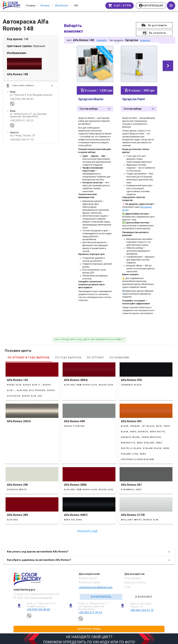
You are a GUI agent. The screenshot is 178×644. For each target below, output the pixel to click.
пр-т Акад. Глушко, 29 (22, 139)
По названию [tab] (120, 356)
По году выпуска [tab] (68, 356)
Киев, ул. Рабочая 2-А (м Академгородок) (41, 603)
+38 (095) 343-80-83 (22, 102)
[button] (31, 89)
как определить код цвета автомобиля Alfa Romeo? (89, 338)
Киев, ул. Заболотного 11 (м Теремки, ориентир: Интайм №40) (94, 605)
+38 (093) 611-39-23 (22, 124)
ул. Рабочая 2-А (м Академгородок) (31, 98)
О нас (128, 585)
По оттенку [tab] (95, 356)
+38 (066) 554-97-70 (22, 143)
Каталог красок (88, 577)
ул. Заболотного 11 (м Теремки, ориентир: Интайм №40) (29, 118)
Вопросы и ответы (89, 581)
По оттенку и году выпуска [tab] (29, 356)
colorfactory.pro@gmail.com (96, 586)
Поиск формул (133, 577)
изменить (102, 40)
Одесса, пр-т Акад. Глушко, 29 (141, 604)
